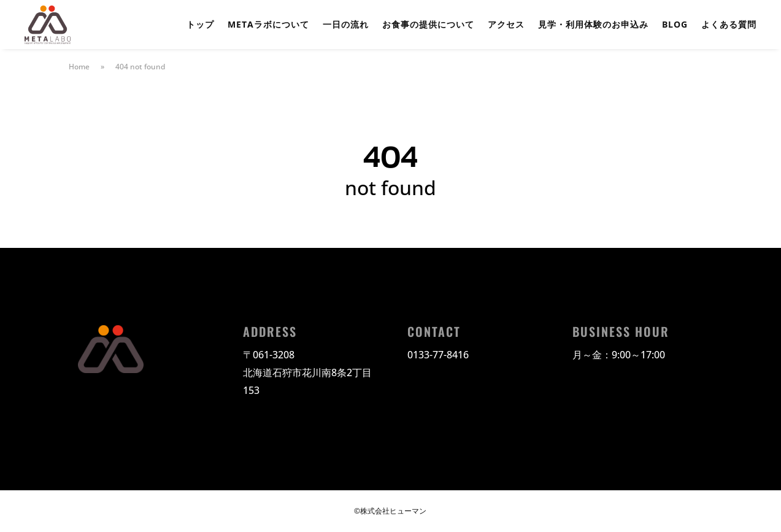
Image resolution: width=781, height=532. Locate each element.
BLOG (675, 25)
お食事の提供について (428, 25)
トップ (200, 25)
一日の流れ (346, 25)
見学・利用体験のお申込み (593, 25)
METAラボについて (268, 25)
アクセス (506, 25)
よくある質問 (729, 25)
